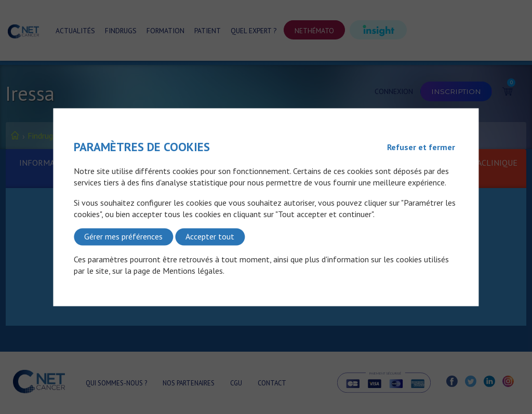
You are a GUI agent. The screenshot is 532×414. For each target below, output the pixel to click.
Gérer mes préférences (123, 237)
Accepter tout (210, 237)
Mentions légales (193, 271)
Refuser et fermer (421, 147)
